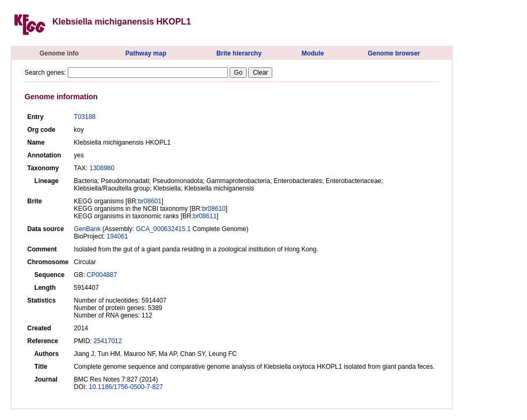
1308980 (102, 168)
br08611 (205, 216)
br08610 (214, 209)
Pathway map (146, 53)
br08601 (150, 201)
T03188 (85, 117)
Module (313, 53)
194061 (117, 236)
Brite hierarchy (239, 53)
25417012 (108, 341)
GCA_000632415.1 (163, 229)
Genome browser (394, 53)
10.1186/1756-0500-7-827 (126, 387)
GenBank (87, 229)
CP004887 (102, 275)
